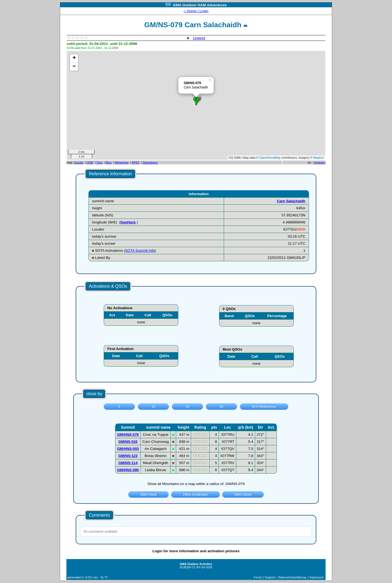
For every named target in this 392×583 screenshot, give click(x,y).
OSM (90, 162)
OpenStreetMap (270, 158)
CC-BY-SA (198, 567)
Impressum (316, 577)
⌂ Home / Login (196, 11)
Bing (108, 162)
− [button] (74, 67)
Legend (199, 38)
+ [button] (74, 58)
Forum (258, 577)
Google (79, 162)
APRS (135, 162)
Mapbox (319, 158)
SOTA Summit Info (140, 251)
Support (270, 577)
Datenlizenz (150, 162)
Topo (99, 162)
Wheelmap (122, 162)
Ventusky (319, 162)
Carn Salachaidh (291, 201)
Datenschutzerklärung (292, 577)
